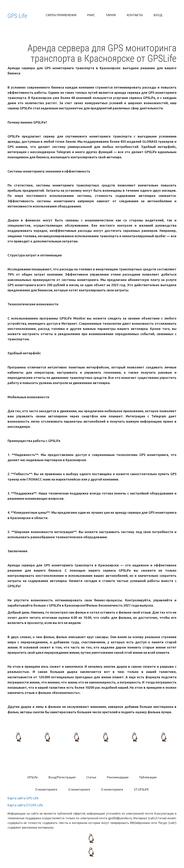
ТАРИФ (111, 15)
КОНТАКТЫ (135, 15)
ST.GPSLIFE (141, 789)
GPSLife (33, 777)
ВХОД (158, 15)
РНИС (91, 15)
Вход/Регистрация (62, 777)
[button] (91, 777)
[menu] (104, 15)
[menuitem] (61, 15)
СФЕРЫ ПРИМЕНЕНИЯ (61, 15)
